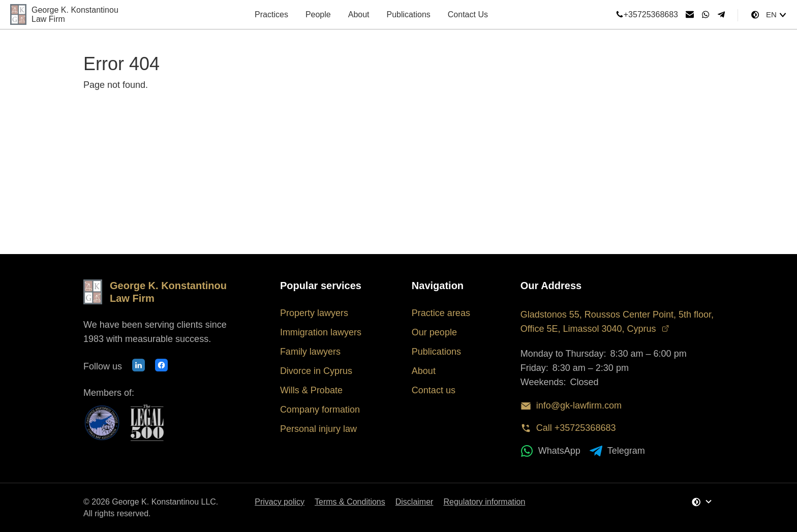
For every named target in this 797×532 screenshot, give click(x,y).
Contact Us (468, 14)
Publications (409, 14)
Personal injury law (318, 429)
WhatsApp (550, 451)
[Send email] (690, 15)
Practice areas (441, 313)
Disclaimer (415, 502)
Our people (434, 332)
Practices (271, 14)
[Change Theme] (755, 15)
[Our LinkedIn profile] (139, 367)
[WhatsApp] (706, 15)
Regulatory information (484, 502)
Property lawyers (314, 313)
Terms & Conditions (350, 502)
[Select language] (776, 15)
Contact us (434, 390)
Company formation (320, 410)
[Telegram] (721, 15)
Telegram (617, 451)
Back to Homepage (138, 115)
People (318, 14)
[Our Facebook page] (161, 367)
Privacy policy (280, 502)
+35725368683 (647, 15)
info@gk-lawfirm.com (571, 406)
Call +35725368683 (568, 428)
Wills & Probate (311, 390)
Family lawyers (310, 352)
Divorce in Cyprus (316, 371)
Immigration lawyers (321, 332)
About (359, 14)
